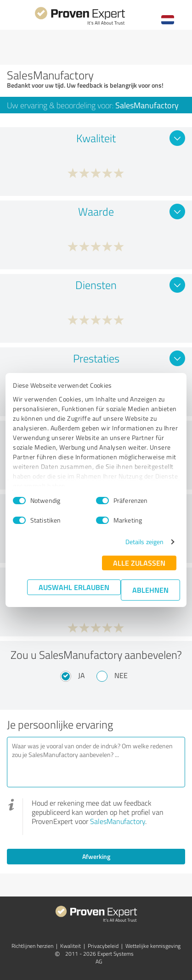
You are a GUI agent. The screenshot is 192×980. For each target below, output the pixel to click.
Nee (121, 675)
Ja (82, 675)
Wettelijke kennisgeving (153, 946)
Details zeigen (144, 542)
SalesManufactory (118, 821)
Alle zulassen (139, 563)
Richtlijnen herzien (32, 946)
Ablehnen (150, 590)
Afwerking (96, 856)
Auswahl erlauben (74, 587)
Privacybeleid (103, 946)
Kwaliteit (71, 946)
